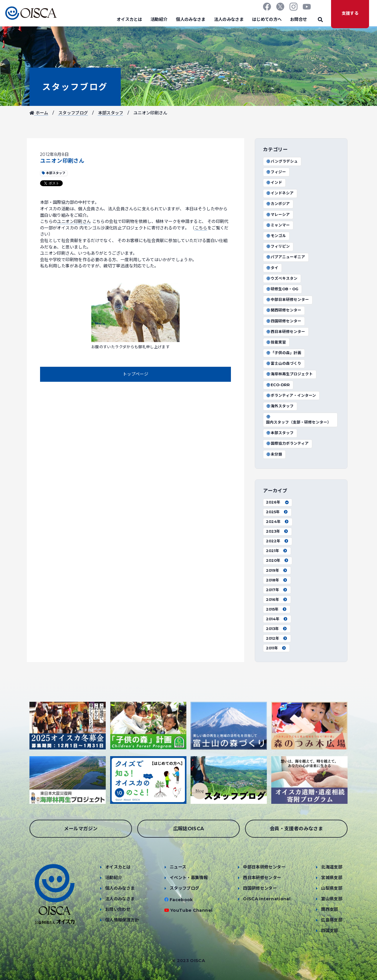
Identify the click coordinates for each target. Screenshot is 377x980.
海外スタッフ (280, 406)
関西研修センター (284, 310)
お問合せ (299, 19)
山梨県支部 (332, 888)
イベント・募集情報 (189, 878)
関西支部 (329, 909)
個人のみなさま (191, 19)
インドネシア (280, 193)
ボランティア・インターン (291, 395)
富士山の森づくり (284, 363)
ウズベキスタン (282, 278)
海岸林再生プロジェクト (289, 374)
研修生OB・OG (282, 289)
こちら (201, 228)
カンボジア (278, 204)
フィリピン (278, 246)
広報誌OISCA (189, 829)
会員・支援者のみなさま (296, 829)
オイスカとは (129, 19)
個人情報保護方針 (122, 920)
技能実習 (276, 342)
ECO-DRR (278, 385)
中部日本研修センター (287, 300)
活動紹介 (159, 19)
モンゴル (276, 236)
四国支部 (329, 931)
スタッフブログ (75, 87)
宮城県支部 (332, 878)
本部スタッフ (111, 113)
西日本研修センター (286, 332)
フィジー (276, 172)
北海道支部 (332, 867)
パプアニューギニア (286, 257)
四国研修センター (284, 321)
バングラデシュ (282, 161)
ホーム (39, 113)
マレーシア (278, 215)
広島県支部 (332, 920)
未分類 (274, 454)
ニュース (178, 867)
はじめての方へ (267, 19)
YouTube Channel (191, 910)
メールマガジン (81, 829)
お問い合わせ (118, 909)
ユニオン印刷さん (74, 221)
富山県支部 (332, 899)
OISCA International (267, 899)
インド (274, 182)
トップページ (135, 374)
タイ (272, 268)
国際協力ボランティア (287, 443)
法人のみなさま (229, 19)
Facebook (181, 900)
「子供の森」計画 (284, 353)
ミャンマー (278, 225)
